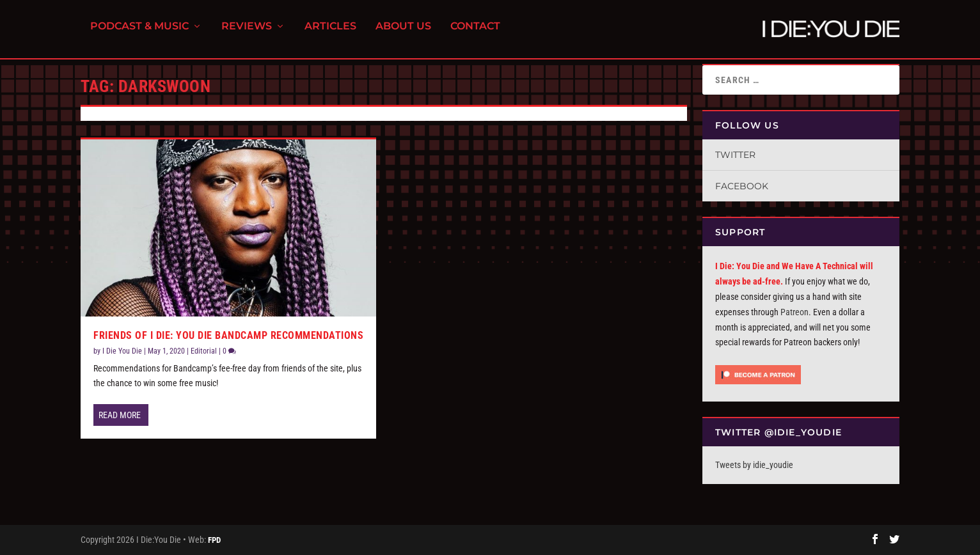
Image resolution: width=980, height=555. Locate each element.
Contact (475, 32)
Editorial (204, 351)
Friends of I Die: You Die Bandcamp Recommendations (228, 336)
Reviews (247, 32)
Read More (120, 415)
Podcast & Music (139, 32)
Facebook (742, 186)
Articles (330, 32)
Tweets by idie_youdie (754, 465)
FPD (214, 540)
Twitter (735, 155)
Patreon (794, 312)
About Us (403, 32)
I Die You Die (122, 351)
